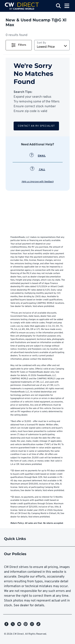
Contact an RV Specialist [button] (36, 126)
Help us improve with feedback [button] (38, 182)
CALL (38, 170)
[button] (19, 45)
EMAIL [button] (37, 156)
